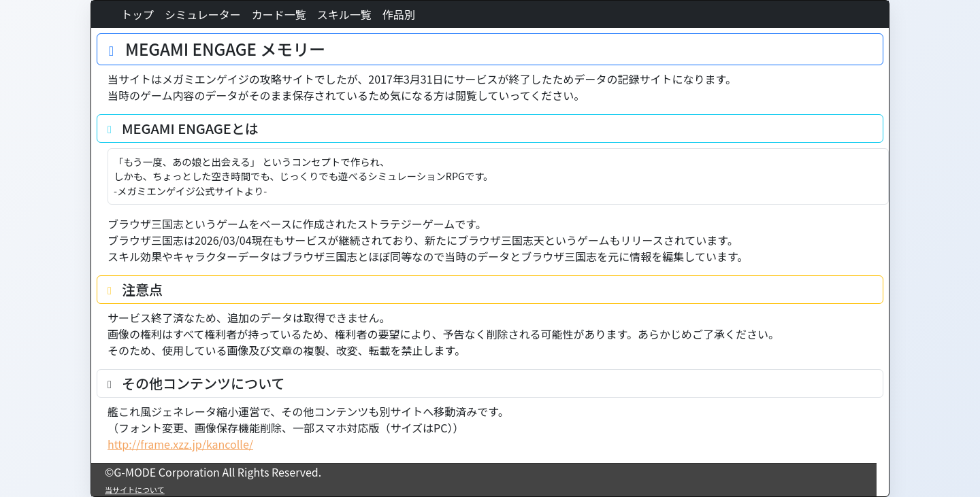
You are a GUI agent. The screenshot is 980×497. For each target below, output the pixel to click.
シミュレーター (203, 14)
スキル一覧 (344, 14)
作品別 (399, 14)
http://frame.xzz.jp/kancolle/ (180, 444)
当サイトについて (135, 490)
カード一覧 (279, 14)
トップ (137, 14)
